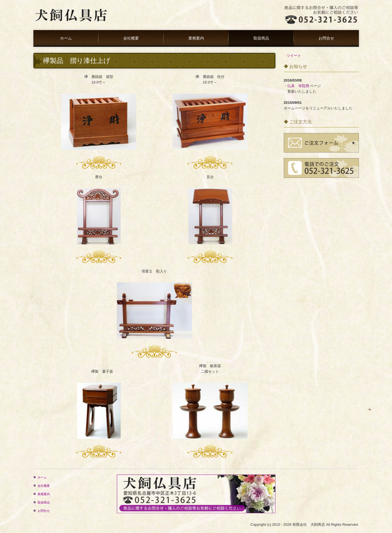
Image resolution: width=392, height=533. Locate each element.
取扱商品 (261, 38)
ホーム (66, 38)
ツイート (294, 56)
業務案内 (196, 38)
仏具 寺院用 (298, 86)
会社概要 (131, 38)
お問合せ (326, 38)
